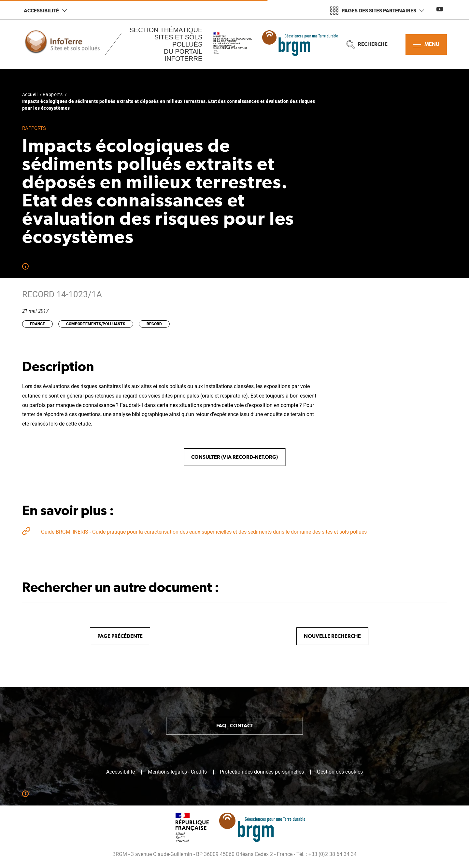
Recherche (367, 44)
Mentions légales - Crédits (177, 772)
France (37, 324)
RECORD (154, 324)
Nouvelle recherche (332, 636)
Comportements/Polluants (96, 324)
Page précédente (120, 636)
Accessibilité (45, 11)
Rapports (53, 94)
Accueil (30, 94)
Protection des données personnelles (262, 772)
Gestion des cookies (340, 772)
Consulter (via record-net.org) (234, 457)
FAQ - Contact (235, 726)
